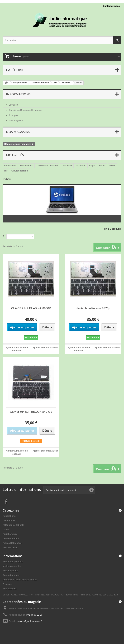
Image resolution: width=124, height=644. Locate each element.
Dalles (6, 529)
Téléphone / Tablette (13, 525)
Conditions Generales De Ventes (25, 110)
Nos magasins (16, 120)
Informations (18, 94)
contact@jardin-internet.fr (30, 621)
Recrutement (9, 589)
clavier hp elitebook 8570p (93, 308)
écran (102, 166)
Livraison (13, 105)
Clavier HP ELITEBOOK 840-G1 (31, 412)
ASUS (112, 166)
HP (6, 171)
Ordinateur (10, 166)
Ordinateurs (9, 520)
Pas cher (80, 166)
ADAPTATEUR (10, 548)
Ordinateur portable (47, 166)
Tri (4, 236)
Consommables (11, 538)
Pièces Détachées (12, 543)
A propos (13, 115)
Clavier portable (20, 171)
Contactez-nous (111, 6)
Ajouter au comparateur (45, 347)
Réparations (26, 166)
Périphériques (10, 534)
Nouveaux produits (13, 562)
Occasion (67, 166)
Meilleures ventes (12, 566)
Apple (92, 166)
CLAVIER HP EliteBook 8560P (31, 308)
